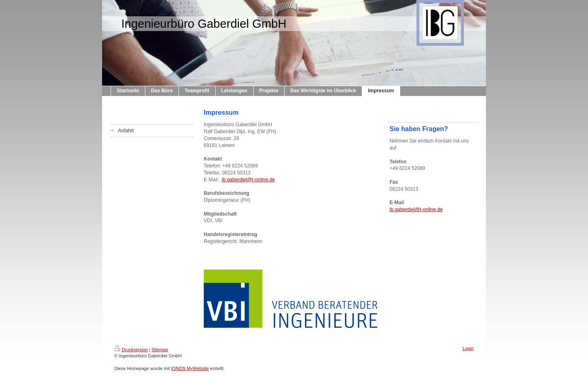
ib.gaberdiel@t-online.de (248, 180)
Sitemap (160, 350)
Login (468, 348)
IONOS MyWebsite (190, 368)
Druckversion (131, 350)
